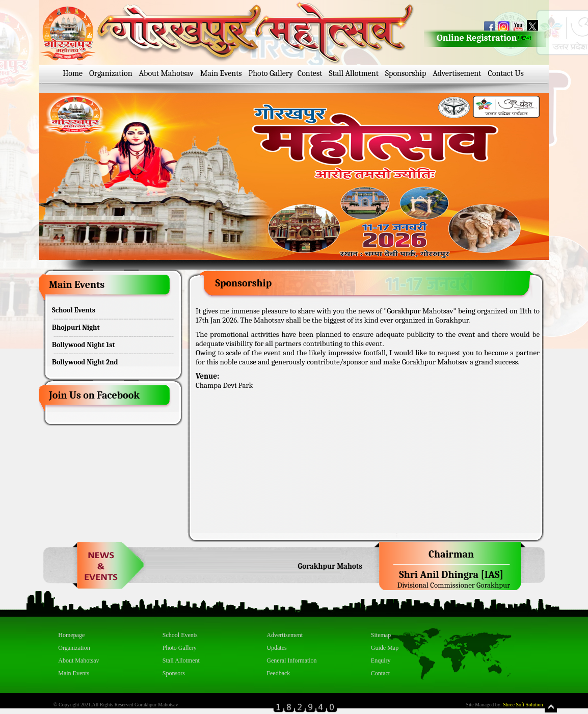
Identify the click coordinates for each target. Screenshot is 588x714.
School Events (74, 310)
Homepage (71, 635)
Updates (276, 648)
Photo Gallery (271, 73)
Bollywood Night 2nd (85, 362)
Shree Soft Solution (523, 705)
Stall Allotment (354, 73)
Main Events (221, 73)
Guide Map (385, 648)
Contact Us (505, 73)
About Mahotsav (166, 73)
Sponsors (174, 673)
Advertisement (457, 73)
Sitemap (381, 635)
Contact (380, 673)
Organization (111, 73)
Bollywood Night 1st (84, 345)
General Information (291, 660)
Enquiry (381, 660)
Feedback (278, 673)
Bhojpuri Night (76, 327)
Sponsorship (406, 73)
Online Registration (484, 38)
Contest (310, 73)
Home (73, 73)
